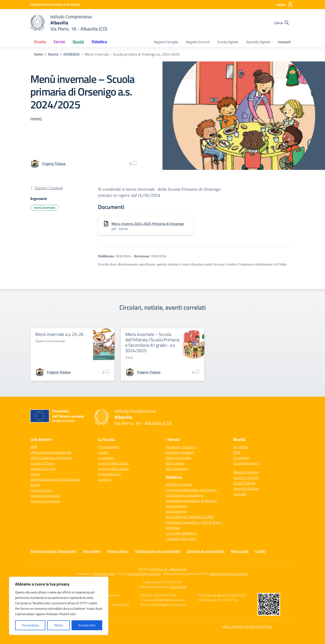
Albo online (92, 551)
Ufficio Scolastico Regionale (51, 452)
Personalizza (30, 625)
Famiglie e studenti (180, 452)
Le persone (106, 458)
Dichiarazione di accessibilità (158, 551)
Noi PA (35, 485)
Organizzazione (109, 474)
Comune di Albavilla (45, 496)
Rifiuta (58, 625)
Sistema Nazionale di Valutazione (55, 479)
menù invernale (44, 207)
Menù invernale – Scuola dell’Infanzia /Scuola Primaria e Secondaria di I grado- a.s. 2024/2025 (152, 342)
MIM (34, 447)
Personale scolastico (181, 447)
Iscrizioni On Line (43, 468)
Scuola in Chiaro (42, 463)
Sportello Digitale (258, 42)
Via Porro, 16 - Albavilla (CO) (168, 569)
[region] (59, 606)
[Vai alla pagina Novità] (53, 54)
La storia (104, 479)
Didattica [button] (99, 42)
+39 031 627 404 (103, 574)
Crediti (260, 551)
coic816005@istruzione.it (144, 574)
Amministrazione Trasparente (53, 551)
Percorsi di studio (178, 458)
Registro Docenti (198, 42)
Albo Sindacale (177, 468)
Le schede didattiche (181, 533)
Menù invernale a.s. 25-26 (59, 334)
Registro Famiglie (166, 42)
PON (237, 452)
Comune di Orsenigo (45, 501)
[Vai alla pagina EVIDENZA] (72, 54)
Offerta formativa (179, 484)
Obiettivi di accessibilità (205, 551)
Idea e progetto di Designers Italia (247, 626)
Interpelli (284, 42)
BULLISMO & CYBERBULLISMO (190, 517)
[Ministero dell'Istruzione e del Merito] (55, 4)
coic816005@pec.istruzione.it (229, 574)
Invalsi (35, 474)
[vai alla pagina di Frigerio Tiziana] (54, 164)
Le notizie (241, 447)
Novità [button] (78, 42)
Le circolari (241, 458)
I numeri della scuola (113, 463)
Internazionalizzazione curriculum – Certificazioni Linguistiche (192, 492)
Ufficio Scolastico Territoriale (51, 458)
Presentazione (109, 447)
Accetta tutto (87, 625)
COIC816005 (178, 587)
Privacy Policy (118, 551)
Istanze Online (41, 490)
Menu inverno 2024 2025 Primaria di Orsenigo (148, 224)
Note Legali (240, 551)
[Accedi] (285, 5)
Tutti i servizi (175, 463)
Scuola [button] (40, 42)
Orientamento (176, 511)
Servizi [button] (59, 42)
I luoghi (103, 452)
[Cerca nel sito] (282, 23)
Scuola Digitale (228, 42)
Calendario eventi (246, 463)
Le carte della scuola (113, 468)
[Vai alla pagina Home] (38, 54)
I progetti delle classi (181, 539)
